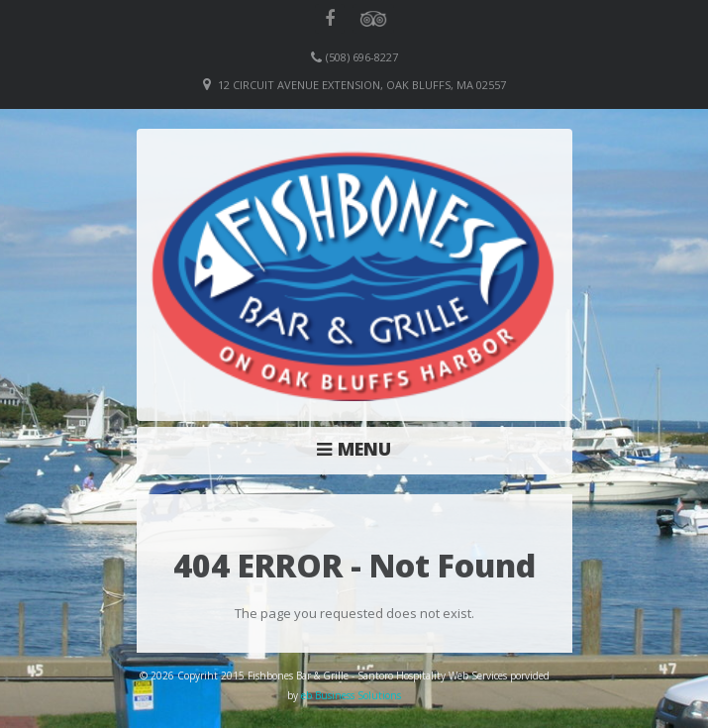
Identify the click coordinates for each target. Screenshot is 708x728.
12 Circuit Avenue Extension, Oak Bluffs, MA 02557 (362, 85)
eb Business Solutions (351, 695)
